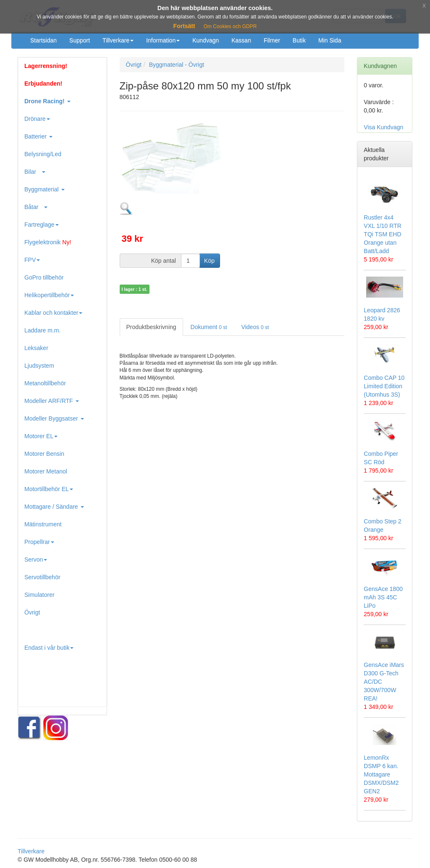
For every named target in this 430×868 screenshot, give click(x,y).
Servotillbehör (42, 577)
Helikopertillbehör (49, 295)
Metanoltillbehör (45, 383)
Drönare (37, 119)
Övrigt (32, 612)
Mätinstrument (43, 524)
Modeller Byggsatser (54, 418)
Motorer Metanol (46, 471)
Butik (299, 40)
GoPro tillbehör (44, 277)
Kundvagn (206, 40)
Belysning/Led (43, 154)
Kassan (241, 40)
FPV (32, 260)
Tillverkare (118, 40)
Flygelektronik (48, 242)
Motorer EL (41, 436)
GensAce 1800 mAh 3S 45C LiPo (383, 597)
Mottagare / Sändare (54, 507)
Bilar (35, 172)
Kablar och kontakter (53, 313)
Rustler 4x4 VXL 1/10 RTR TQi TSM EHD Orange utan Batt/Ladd (383, 234)
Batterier (38, 136)
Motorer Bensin (44, 454)
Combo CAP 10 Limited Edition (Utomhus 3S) (384, 386)
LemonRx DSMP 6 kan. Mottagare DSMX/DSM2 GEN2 (381, 774)
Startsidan (43, 40)
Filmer (272, 40)
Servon (36, 559)
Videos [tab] (255, 327)
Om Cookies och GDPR (230, 26)
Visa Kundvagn (383, 127)
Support (80, 40)
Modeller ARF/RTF (52, 401)
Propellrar (39, 542)
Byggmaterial (45, 189)
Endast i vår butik (49, 648)
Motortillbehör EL (49, 489)
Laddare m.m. (42, 330)
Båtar (36, 207)
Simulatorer (39, 595)
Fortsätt (184, 26)
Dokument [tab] (209, 327)
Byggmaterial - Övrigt (177, 65)
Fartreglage (42, 225)
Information (163, 40)
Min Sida (330, 40)
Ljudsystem (39, 366)
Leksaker (36, 348)
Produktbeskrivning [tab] (151, 327)
